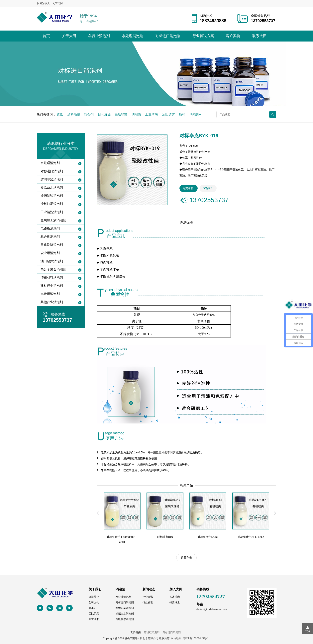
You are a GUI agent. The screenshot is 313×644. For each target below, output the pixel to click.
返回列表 (186, 558)
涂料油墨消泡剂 (52, 204)
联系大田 (260, 36)
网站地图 (176, 638)
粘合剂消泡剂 (50, 237)
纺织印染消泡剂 (52, 179)
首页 (46, 36)
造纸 (60, 114)
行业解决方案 (203, 36)
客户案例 (233, 36)
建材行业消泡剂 (52, 286)
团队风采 (94, 614)
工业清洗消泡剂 (52, 212)
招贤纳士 (175, 602)
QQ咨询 (208, 188)
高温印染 (121, 114)
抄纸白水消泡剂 (52, 187)
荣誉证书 (94, 619)
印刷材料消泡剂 (52, 277)
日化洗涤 (104, 114)
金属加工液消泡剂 (53, 220)
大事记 (93, 608)
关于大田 (69, 36)
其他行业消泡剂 (52, 302)
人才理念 (175, 597)
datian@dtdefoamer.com (212, 609)
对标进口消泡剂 (168, 36)
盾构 (182, 114)
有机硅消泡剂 (153, 632)
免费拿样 (188, 188)
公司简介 (94, 597)
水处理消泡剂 (133, 36)
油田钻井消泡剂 (52, 261)
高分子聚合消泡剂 (53, 269)
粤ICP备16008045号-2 (196, 638)
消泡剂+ (195, 114)
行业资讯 (148, 602)
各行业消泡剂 (99, 36)
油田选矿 (168, 114)
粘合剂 (89, 114)
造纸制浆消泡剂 (52, 196)
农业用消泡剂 (50, 253)
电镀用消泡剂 (50, 294)
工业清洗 (152, 114)
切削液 (136, 114)
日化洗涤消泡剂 (52, 245)
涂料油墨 (74, 114)
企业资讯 (148, 597)
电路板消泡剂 (50, 228)
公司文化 (94, 602)
